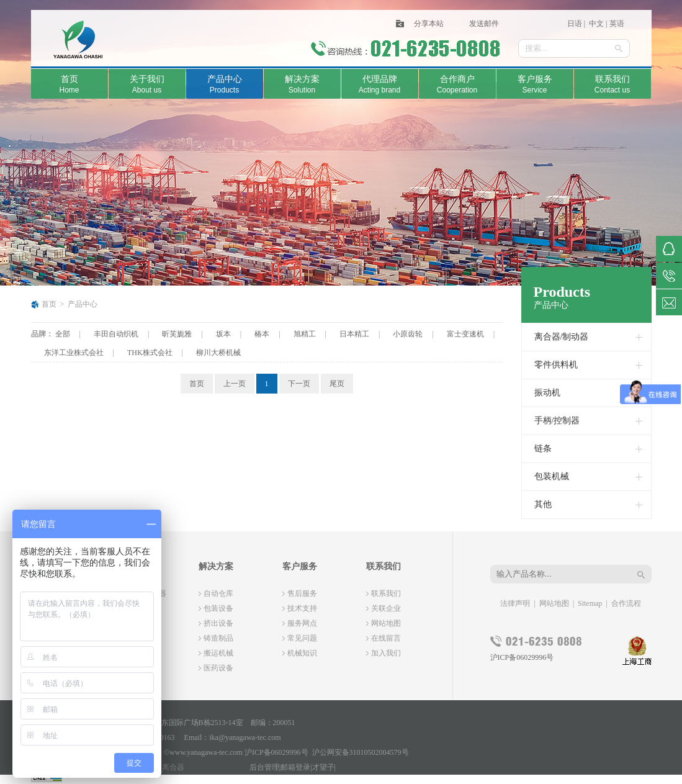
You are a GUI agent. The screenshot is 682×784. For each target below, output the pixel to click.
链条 (543, 448)
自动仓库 (218, 593)
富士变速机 (465, 334)
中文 (595, 24)
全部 (63, 334)
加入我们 (386, 653)
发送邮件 (484, 24)
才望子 (323, 767)
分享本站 (429, 24)
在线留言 (386, 638)
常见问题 (302, 638)
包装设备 (218, 608)
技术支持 (302, 608)
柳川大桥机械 (218, 353)
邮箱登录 (295, 767)
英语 (617, 24)
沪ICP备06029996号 (522, 657)
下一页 (299, 384)
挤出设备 (218, 623)
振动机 (547, 393)
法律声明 (515, 603)
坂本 (223, 334)
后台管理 (264, 767)
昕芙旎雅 (177, 334)
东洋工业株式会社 (74, 353)
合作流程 (626, 603)
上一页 (235, 384)
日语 (575, 24)
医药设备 (218, 668)
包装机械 (552, 476)
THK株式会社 (150, 353)
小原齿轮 (408, 334)
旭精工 (305, 334)
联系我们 (386, 593)
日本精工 (354, 334)
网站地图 (386, 623)
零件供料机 (556, 365)
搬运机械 (218, 653)
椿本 (262, 334)
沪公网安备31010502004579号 (361, 752)
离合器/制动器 (562, 337)
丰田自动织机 (116, 334)
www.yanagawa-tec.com (206, 752)
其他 (543, 504)
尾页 (337, 384)
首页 (49, 304)
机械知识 (302, 653)
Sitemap (590, 603)
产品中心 (83, 304)
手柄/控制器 (557, 421)
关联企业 (386, 608)
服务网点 (302, 623)
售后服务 (302, 593)
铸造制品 (218, 638)
